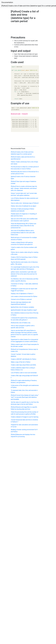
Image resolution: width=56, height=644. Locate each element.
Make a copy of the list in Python (21, 362)
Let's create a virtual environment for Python (24, 296)
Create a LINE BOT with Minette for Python (24, 359)
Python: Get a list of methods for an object (24, 206)
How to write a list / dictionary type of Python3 (25, 203)
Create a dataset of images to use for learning (25, 417)
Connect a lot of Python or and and (21, 299)
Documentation (7, 2)
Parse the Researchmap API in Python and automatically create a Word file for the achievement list (23, 226)
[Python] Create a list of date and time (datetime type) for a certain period (29, 6)
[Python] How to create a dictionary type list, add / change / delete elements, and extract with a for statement (24, 188)
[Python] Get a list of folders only (21, 323)
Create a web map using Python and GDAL (24, 365)
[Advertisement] (18, 29)
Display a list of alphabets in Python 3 (22, 294)
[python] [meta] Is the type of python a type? (24, 310)
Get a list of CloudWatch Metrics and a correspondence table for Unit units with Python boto (23, 233)
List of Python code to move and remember (24, 373)
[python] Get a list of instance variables (22, 307)
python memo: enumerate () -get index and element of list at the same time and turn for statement (24, 274)
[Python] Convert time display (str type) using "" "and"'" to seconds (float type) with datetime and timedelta (25, 397)
